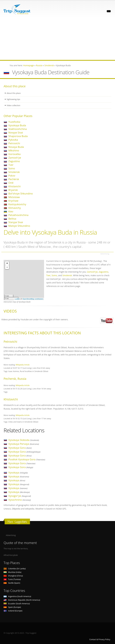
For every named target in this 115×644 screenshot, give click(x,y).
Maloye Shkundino (19, 226)
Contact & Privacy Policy (100, 639)
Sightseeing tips (13, 99)
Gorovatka (14, 154)
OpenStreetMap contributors (33, 299)
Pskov (12, 176)
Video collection (13, 105)
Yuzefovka (14, 122)
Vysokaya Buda (17, 125)
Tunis (12, 579)
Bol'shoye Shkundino (21, 193)
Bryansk (13, 190)
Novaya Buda (16, 147)
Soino (12, 168)
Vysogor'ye (20, 496)
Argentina (17, 596)
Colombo (15, 569)
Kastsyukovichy (17, 204)
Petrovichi (14, 143)
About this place (14, 93)
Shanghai (13, 576)
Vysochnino (20, 500)
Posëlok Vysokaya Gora (27, 459)
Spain (12, 607)
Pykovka (13, 140)
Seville (12, 583)
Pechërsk (14, 179)
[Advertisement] (57, 39)
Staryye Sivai (16, 222)
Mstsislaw (14, 197)
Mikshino (14, 150)
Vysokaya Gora (20, 448)
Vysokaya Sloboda (24, 440)
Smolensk (14, 172)
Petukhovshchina (18, 215)
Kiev (11, 211)
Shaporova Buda (18, 136)
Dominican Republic (22, 600)
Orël (11, 183)
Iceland (13, 611)
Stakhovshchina (18, 129)
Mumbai (12, 572)
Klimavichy (15, 208)
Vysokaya (18, 473)
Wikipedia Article (23, 365)
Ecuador (17, 604)
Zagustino (14, 161)
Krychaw (13, 201)
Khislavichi (15, 186)
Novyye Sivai (16, 132)
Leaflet (17, 299)
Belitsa (12, 219)
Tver (11, 165)
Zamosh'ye (15, 158)
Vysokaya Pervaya (24, 444)
